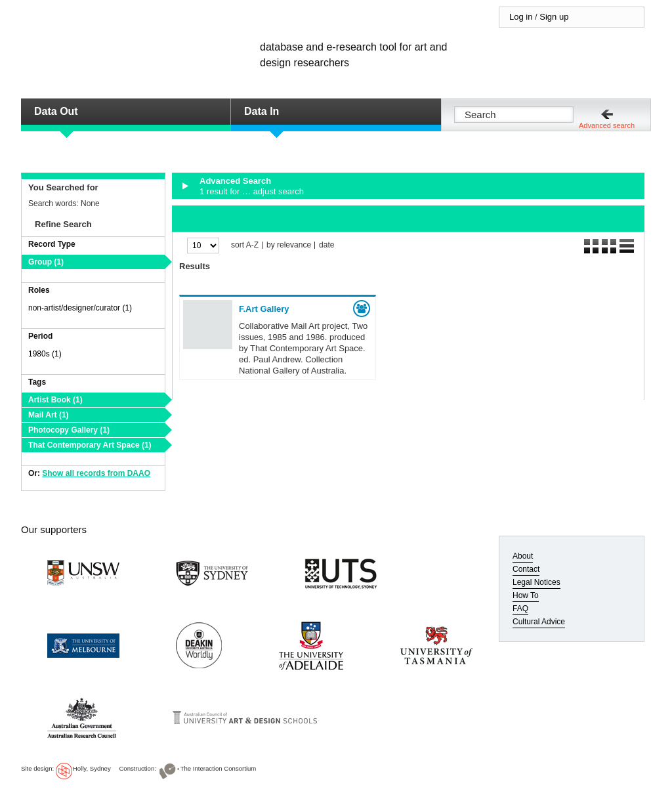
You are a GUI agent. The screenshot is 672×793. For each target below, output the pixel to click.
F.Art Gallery (264, 309)
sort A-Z (245, 245)
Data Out (56, 111)
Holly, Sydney (92, 768)
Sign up (554, 17)
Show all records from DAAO (96, 473)
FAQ (520, 609)
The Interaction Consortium (219, 768)
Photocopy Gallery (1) (69, 430)
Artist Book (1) (55, 400)
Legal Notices (536, 582)
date (326, 245)
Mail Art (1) (49, 415)
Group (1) (46, 262)
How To (526, 595)
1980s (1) (45, 354)
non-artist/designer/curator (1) (80, 308)
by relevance (289, 245)
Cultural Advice (539, 622)
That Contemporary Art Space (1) (90, 445)
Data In (262, 111)
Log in (521, 17)
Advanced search (607, 125)
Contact (526, 569)
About (523, 556)
